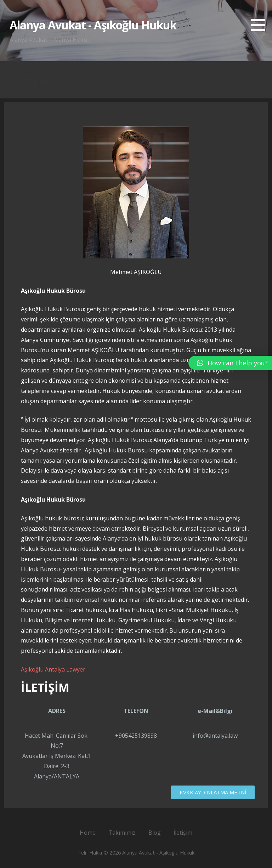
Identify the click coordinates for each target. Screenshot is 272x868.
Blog (155, 833)
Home (88, 833)
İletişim (183, 833)
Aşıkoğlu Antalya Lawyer (53, 669)
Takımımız (122, 833)
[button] (261, 17)
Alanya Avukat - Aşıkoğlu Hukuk (93, 25)
